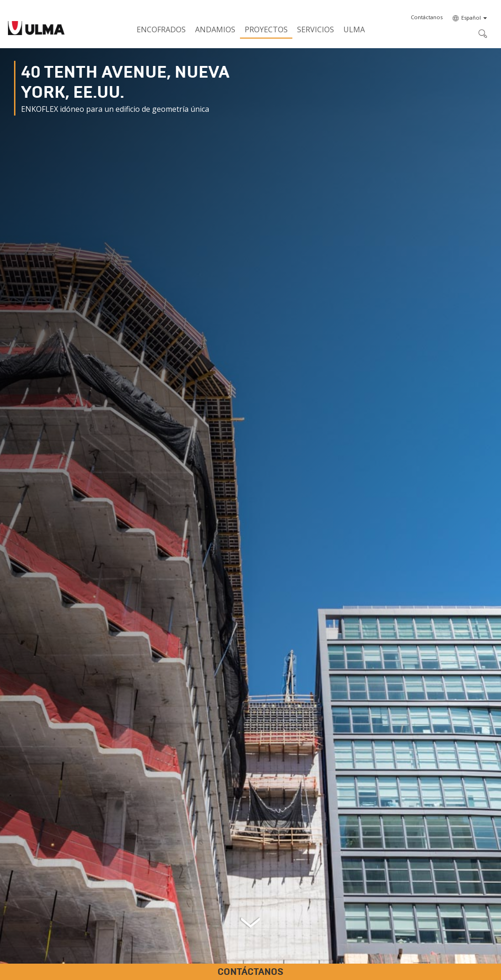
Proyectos (266, 29)
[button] (427, 17)
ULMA (354, 29)
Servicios (316, 29)
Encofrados (161, 29)
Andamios (215, 29)
